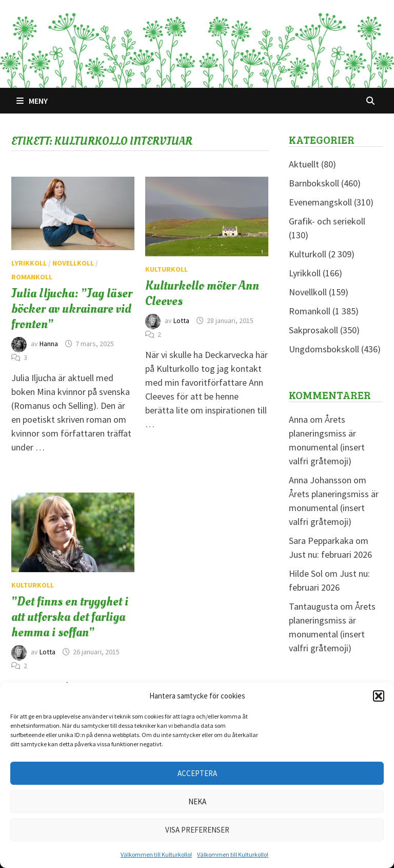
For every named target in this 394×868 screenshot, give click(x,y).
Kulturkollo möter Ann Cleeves (202, 293)
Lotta (181, 320)
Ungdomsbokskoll (324, 349)
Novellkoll (73, 263)
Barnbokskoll (314, 183)
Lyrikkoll (29, 263)
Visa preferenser (197, 830)
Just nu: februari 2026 (330, 554)
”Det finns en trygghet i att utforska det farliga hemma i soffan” (70, 617)
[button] (379, 696)
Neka (197, 801)
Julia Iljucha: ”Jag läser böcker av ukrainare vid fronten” (72, 309)
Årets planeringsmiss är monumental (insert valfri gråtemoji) (334, 508)
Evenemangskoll (320, 202)
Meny (32, 101)
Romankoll (32, 277)
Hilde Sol (306, 573)
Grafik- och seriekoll (327, 221)
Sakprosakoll (313, 330)
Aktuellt (304, 164)
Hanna (49, 344)
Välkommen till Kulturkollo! (156, 854)
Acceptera (197, 773)
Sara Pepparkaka (321, 541)
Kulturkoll (166, 269)
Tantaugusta (313, 606)
